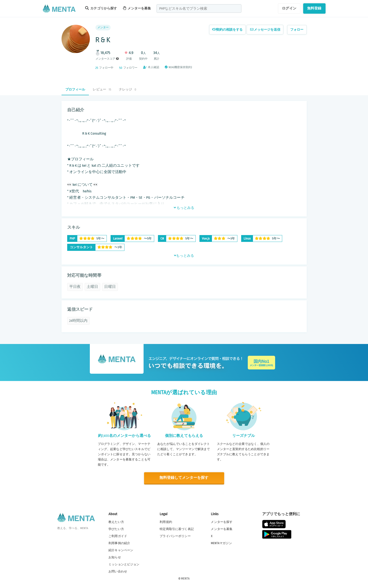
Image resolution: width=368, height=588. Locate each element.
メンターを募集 (137, 8)
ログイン (289, 8)
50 (121, 68)
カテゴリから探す (101, 8)
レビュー (102, 89)
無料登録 (314, 8)
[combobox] (199, 8)
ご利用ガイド (118, 536)
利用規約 (166, 522)
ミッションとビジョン (124, 564)
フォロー (297, 30)
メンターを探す (222, 522)
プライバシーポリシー (175, 536)
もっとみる (184, 208)
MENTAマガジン (221, 543)
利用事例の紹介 (119, 543)
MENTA (185, 578)
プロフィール (75, 89)
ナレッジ (128, 89)
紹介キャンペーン (121, 550)
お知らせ (115, 557)
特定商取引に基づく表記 (177, 529)
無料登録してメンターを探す (184, 478)
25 (97, 68)
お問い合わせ (118, 571)
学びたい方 (116, 529)
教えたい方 (116, 522)
